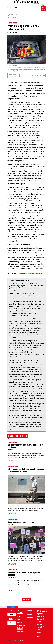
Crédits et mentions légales (15, 641)
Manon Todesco (43, 33)
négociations (35, 75)
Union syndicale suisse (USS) (13, 75)
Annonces (30, 617)
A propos (20, 620)
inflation (28, 75)
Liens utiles (21, 632)
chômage (43, 75)
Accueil (20, 617)
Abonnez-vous (44, 9)
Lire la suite (12, 461)
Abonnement (31, 614)
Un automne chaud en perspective (31, 273)
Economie (13, 23)
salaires (22, 75)
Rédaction (20, 623)
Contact (40, 632)
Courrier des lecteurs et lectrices (21, 627)
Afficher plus (26, 600)
